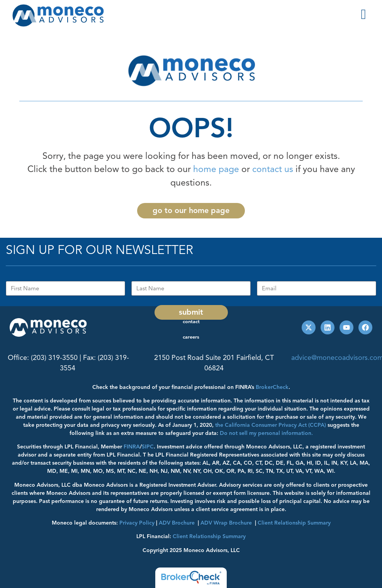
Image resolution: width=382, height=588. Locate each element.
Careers (191, 337)
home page (216, 169)
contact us (273, 169)
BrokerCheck (272, 387)
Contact (191, 322)
